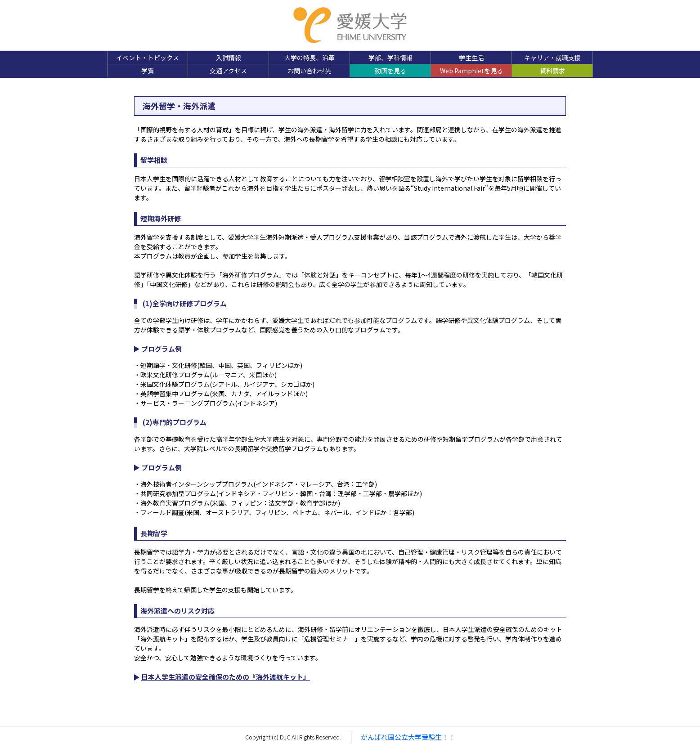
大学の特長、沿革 (310, 58)
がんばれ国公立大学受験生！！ (408, 737)
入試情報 (229, 58)
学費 (148, 71)
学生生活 (471, 58)
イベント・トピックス (148, 58)
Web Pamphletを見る (471, 71)
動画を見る (390, 71)
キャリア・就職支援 (552, 58)
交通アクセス (228, 71)
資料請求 (552, 71)
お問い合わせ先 (310, 71)
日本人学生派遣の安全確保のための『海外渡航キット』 (226, 677)
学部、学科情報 (390, 58)
